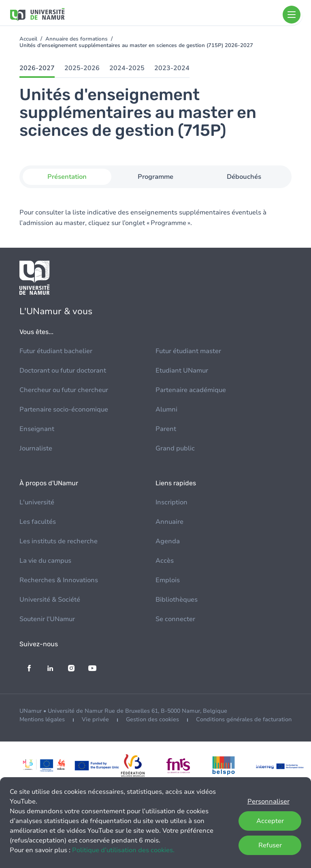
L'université (37, 502)
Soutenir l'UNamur (47, 619)
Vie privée (95, 719)
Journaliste (36, 448)
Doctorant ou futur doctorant (63, 371)
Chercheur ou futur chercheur (64, 390)
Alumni (166, 409)
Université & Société (50, 600)
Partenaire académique (191, 390)
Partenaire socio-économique (64, 409)
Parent (166, 429)
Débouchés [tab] (244, 177)
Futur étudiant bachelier (56, 351)
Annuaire (169, 522)
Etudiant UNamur (182, 371)
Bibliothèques (177, 600)
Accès (165, 561)
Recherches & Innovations (59, 580)
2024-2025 (127, 68)
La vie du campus (45, 561)
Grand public (175, 448)
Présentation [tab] (67, 177)
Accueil (28, 39)
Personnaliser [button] (268, 802)
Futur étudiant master (188, 351)
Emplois (168, 580)
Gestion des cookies (152, 719)
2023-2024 (172, 68)
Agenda (168, 541)
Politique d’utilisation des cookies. (123, 850)
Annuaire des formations (77, 39)
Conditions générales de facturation (244, 719)
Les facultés (38, 522)
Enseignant (37, 429)
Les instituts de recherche (59, 541)
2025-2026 (82, 68)
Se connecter (175, 619)
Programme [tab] (155, 177)
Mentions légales (42, 719)
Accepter (270, 821)
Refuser (270, 845)
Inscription (171, 502)
